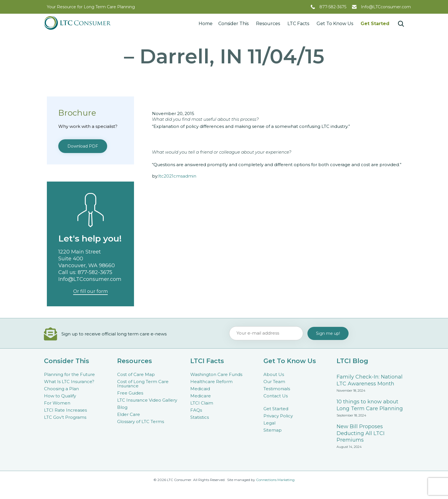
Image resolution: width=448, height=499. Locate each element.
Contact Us (276, 396)
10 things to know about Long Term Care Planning (370, 405)
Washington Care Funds (216, 374)
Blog (122, 407)
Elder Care (129, 414)
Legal (269, 423)
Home (206, 24)
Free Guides (130, 393)
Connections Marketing (275, 480)
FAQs (196, 410)
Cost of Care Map (136, 374)
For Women (57, 403)
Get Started (375, 24)
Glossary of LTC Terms (141, 421)
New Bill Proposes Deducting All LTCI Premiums (361, 433)
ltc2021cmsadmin (177, 176)
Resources (269, 24)
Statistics (200, 417)
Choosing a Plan (61, 389)
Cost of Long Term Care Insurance (143, 384)
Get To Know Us (336, 24)
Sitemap (273, 430)
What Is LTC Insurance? (69, 382)
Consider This (234, 24)
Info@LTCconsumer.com (386, 7)
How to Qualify (60, 396)
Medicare (201, 396)
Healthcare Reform (211, 382)
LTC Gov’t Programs (65, 417)
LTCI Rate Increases (65, 410)
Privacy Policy (278, 416)
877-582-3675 (333, 7)
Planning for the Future (69, 374)
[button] (83, 146)
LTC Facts (299, 24)
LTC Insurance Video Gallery (147, 400)
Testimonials (277, 389)
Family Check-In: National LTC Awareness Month (370, 380)
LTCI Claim (202, 403)
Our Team (274, 382)
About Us (274, 374)
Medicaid (200, 389)
